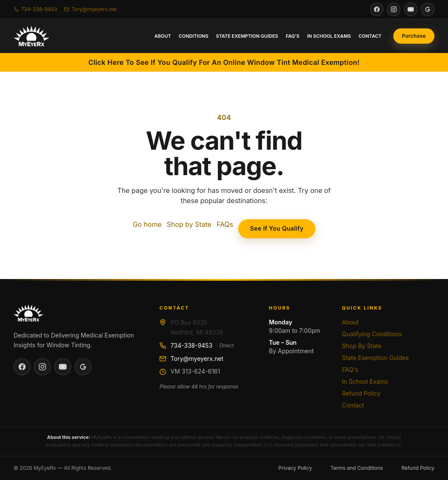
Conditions (193, 36)
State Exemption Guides (247, 36)
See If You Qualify (277, 228)
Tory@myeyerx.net (197, 359)
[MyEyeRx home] (31, 36)
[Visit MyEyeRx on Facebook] (377, 9)
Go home (147, 224)
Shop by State (189, 224)
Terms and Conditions (357, 468)
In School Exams (329, 36)
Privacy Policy (295, 468)
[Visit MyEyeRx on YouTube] (411, 9)
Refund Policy (361, 393)
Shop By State (362, 346)
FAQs (225, 224)
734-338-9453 (191, 345)
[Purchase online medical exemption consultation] (414, 36)
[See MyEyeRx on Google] (428, 9)
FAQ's (292, 36)
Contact (370, 36)
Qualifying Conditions (372, 334)
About (163, 36)
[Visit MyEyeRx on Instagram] (394, 9)
